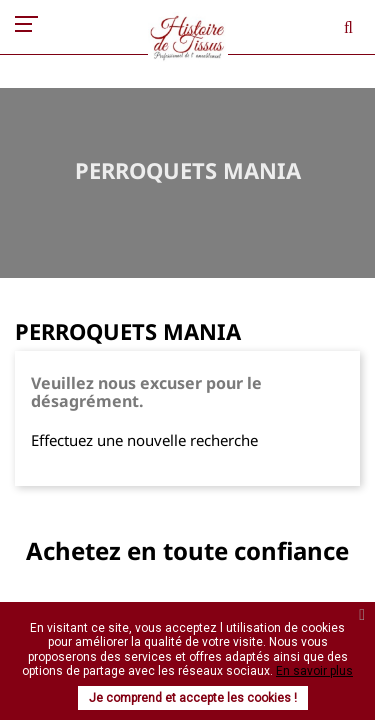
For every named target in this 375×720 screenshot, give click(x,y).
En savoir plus (314, 671)
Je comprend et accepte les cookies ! (193, 698)
